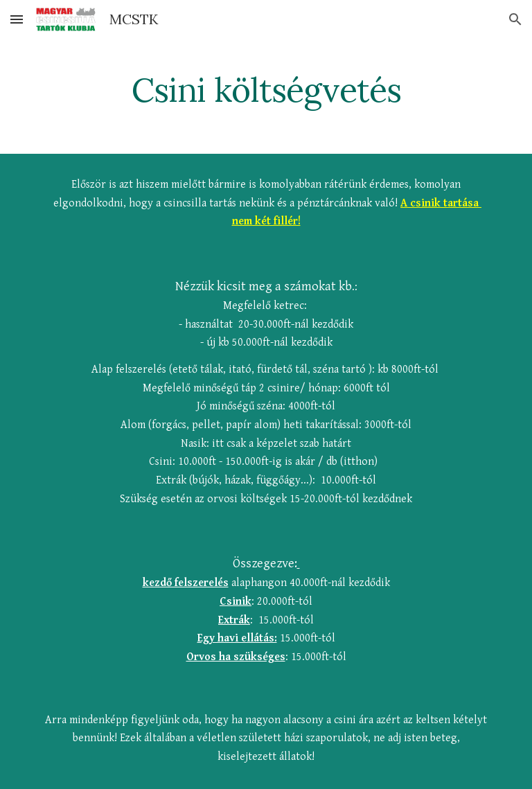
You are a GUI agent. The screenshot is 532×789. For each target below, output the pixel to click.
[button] (17, 19)
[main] (266, 87)
